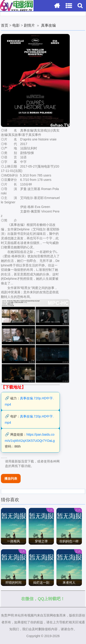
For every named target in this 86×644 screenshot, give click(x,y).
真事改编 (48, 25)
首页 (5, 25)
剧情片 (29, 25)
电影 (16, 25)
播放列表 (11, 479)
